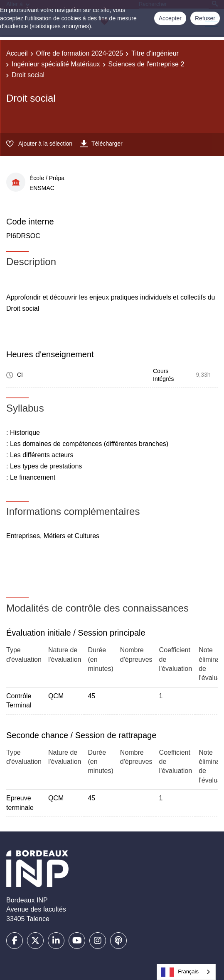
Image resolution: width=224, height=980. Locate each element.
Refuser (205, 18)
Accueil (17, 53)
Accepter (170, 18)
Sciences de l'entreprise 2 (146, 64)
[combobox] (186, 972)
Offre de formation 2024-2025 (80, 53)
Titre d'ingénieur (155, 53)
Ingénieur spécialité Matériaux (56, 64)
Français (180, 972)
